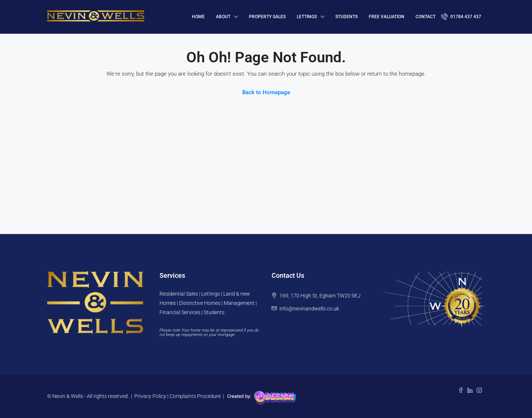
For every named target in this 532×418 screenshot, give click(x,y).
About (223, 17)
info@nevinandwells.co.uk (309, 309)
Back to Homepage (266, 92)
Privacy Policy (150, 396)
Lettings (307, 17)
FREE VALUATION (387, 17)
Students (347, 17)
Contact (426, 17)
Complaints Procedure (195, 396)
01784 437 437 (461, 16)
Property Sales (267, 17)
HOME (198, 17)
